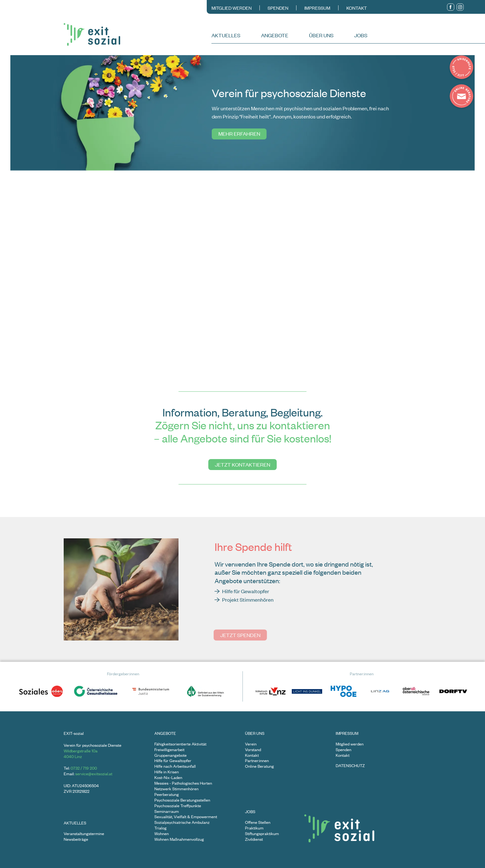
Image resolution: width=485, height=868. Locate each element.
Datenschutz (350, 766)
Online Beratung (259, 766)
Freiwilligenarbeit (169, 750)
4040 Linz (73, 756)
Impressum (317, 8)
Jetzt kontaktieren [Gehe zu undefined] (242, 464)
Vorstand (253, 750)
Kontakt (357, 8)
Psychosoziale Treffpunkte (178, 806)
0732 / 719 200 (84, 768)
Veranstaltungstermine (84, 834)
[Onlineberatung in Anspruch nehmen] (461, 97)
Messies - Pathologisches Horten (183, 783)
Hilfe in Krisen (167, 772)
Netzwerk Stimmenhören (176, 789)
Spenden (278, 8)
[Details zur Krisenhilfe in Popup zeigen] (461, 68)
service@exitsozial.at (94, 774)
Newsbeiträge (76, 839)
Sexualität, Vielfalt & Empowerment (186, 817)
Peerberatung (167, 795)
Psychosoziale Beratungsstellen (182, 800)
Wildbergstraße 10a (81, 751)
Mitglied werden (232, 8)
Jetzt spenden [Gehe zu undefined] (240, 635)
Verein (251, 744)
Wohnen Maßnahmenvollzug (179, 839)
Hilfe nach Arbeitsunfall (175, 766)
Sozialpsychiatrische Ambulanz (182, 822)
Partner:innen (257, 761)
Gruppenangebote (171, 755)
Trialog (160, 828)
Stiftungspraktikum (262, 834)
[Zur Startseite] (137, 34)
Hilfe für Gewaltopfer (173, 761)
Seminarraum (167, 811)
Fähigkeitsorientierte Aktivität (180, 744)
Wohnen (162, 834)
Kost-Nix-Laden (168, 778)
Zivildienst (254, 839)
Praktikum (254, 828)
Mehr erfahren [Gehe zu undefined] (238, 133)
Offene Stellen (258, 822)
